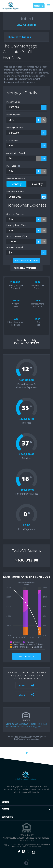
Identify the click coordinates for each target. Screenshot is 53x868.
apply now (39, 6)
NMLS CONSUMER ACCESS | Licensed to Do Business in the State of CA (26, 840)
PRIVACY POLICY (26, 835)
